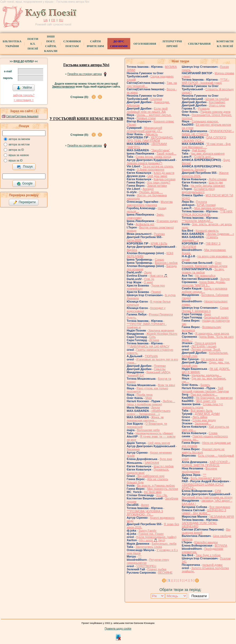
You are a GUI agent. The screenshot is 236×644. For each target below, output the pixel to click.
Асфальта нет (145, 224)
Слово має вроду (204, 420)
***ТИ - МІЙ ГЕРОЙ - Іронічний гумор (205, 81)
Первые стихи (146, 118)
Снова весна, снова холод (153, 157)
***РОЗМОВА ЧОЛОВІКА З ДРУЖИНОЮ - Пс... (145, 513)
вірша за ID (16, 161)
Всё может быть (202, 410)
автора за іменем (19, 139)
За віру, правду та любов (203, 271)
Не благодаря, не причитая (214, 398)
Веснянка (133, 449)
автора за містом (19, 144)
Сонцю (159, 259)
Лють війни (200, 417)
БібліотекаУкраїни (12, 44)
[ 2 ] (175, 580)
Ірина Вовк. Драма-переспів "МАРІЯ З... (204, 284)
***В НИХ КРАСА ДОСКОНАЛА (207, 213)
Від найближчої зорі (151, 476)
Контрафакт (217, 102)
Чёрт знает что (206, 401)
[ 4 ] (186, 580)
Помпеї (156, 292)
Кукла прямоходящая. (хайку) (156, 537)
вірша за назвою (19, 155)
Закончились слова (149, 547)
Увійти (24, 88)
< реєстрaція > (24, 100)
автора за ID (16, 150)
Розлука (159, 234)
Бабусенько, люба (164, 544)
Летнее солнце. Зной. (206, 349)
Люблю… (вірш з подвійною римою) (151, 403)
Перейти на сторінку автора (85, 74)
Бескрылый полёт (216, 317)
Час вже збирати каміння (208, 153)
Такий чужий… (167, 153)
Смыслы (160, 369)
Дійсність (152, 134)
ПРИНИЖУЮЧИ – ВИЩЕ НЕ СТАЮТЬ (208, 133)
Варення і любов (166, 263)
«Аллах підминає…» (220, 234)
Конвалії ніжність (207, 231)
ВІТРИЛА (221, 545)
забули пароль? (24, 95)
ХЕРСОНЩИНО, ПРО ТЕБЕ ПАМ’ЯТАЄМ (150, 139)
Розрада (204, 108)
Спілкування (199, 44)
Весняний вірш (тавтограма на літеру (207, 497)
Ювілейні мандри (206, 542)
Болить (205, 385)
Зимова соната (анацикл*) (144, 163)
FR (53, 20)
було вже (166, 459)
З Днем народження (150, 170)
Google (25, 184)
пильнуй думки (212, 565)
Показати (199, 596)
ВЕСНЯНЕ (165, 573)
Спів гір (149, 279)
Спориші (156, 99)
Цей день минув (159, 443)
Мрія (149, 398)
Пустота (201, 202)
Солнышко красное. (205, 121)
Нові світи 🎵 (159, 276)
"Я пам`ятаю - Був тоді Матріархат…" (206, 145)
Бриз (208, 314)
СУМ (218, 491)
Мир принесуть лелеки (162, 489)
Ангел (145, 505)
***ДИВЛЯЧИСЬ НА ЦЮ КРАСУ (148, 347)
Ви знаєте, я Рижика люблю (156, 485)
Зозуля (225, 279)
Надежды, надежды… (207, 375)
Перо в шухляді (205, 343)
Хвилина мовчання (161, 330)
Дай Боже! (199, 150)
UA (46, 20)
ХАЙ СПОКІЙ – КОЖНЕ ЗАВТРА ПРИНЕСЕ (206, 464)
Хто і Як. (162, 495)
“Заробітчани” (160, 150)
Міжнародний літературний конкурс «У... (144, 129)
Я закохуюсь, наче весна (212, 333)
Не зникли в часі (212, 359)
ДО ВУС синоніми (119, 44)
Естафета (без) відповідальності (198, 190)
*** (140, 556)
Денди (156, 408)
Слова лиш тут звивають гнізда (202, 406)
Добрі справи (218, 179)
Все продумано (220, 507)
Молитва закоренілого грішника (150, 203)
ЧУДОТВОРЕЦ (146, 566)
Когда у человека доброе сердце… (204, 290)
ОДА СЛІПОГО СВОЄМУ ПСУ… (204, 139)
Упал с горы (217, 105)
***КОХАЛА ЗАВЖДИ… (197, 221)
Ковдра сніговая (165, 179)
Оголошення (145, 44)
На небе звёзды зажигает (208, 186)
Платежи (160, 366)
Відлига (132, 250)
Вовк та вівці (167, 385)
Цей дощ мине (157, 176)
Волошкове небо (148, 430)
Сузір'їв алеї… (204, 157)
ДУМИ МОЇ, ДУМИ (207, 414)
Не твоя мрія (153, 492)
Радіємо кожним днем (215, 112)
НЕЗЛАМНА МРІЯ (222, 517)
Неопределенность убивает (154, 433)
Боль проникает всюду (206, 478)
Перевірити (24, 202)
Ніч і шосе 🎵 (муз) (152, 540)
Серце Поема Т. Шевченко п (205, 309)
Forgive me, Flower (151, 534)
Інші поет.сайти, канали (51, 44)
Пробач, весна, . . (151, 192)
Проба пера (145, 395)
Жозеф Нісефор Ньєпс (162, 334)
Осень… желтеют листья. (154, 115)
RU (61, 20)
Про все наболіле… (204, 394)
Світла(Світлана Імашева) (22, 116)
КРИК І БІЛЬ (159, 243)
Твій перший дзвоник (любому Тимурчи (205, 390)
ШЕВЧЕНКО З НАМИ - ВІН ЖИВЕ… (204, 512)
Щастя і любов (164, 466)
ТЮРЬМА (151, 356)
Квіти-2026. (134, 240)
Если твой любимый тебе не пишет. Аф (147, 110)
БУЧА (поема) (206, 205)
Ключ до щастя (164, 173)
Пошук (25, 167)
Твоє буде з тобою (208, 555)
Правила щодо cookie (118, 629)
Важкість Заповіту (194, 170)
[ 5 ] (192, 580)
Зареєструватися (63, 87)
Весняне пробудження (199, 470)
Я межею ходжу (167, 221)
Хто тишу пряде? (159, 182)
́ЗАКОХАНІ (152, 463)
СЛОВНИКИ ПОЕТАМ (72, 44)
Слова (213, 433)
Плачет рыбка (157, 569)
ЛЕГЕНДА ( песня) (204, 346)
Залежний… (203, 423)
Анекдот (148, 189)
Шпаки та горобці (217, 99)
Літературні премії (172, 44)
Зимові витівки (157, 186)
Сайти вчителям (95, 44)
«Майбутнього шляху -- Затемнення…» (148, 412)
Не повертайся (206, 276)
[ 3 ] (180, 580)
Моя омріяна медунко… (210, 208)
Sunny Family (147, 530)
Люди (148, 272)
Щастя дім (216, 182)
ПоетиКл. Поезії (33, 44)
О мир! (148, 282)
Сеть (152, 337)
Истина (154, 340)
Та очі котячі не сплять (158, 166)
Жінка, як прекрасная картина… (145, 419)
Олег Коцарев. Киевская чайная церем (205, 264)
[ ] (169, 580)
